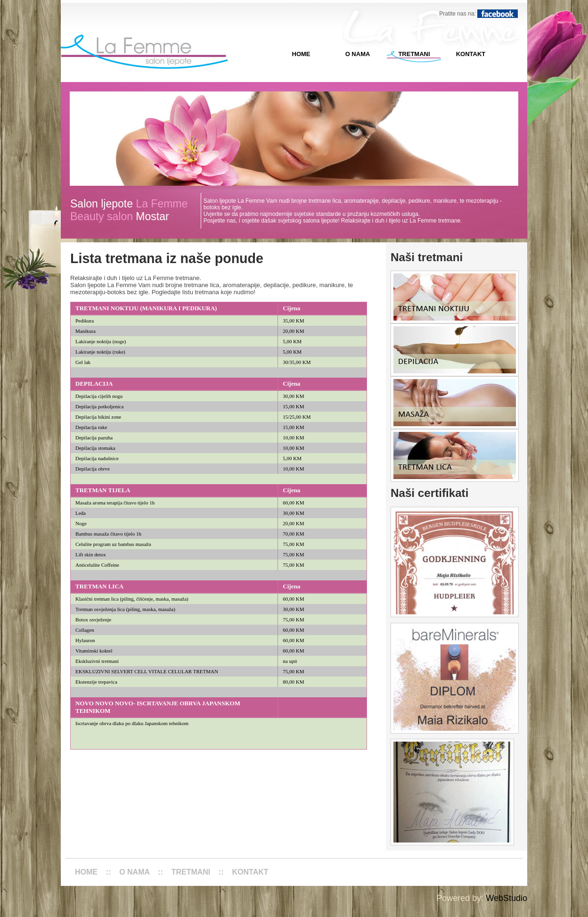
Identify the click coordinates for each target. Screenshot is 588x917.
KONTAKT (471, 54)
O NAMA (358, 54)
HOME (301, 54)
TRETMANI (414, 54)
